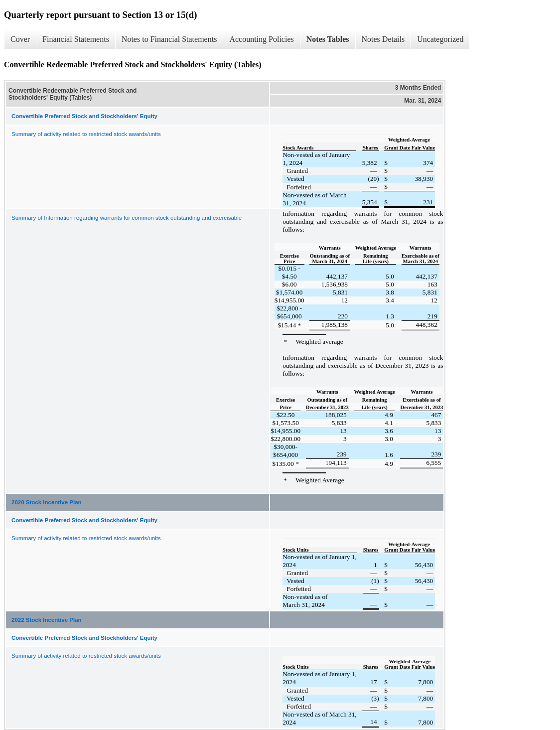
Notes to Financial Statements (169, 39)
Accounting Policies (261, 39)
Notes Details (383, 39)
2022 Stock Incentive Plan (47, 620)
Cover (20, 39)
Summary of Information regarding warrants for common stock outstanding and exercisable (127, 218)
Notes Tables (328, 39)
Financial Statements (76, 39)
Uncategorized (440, 39)
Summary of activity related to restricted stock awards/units (86, 134)
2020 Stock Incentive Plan (47, 502)
